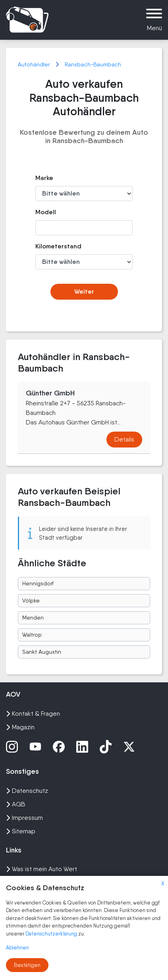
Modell (46, 212)
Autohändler (35, 64)
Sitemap (21, 831)
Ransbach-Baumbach (93, 64)
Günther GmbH (50, 393)
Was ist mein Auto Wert (42, 869)
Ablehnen (17, 948)
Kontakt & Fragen (33, 714)
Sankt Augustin (42, 652)
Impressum (24, 818)
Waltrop (32, 635)
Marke (44, 178)
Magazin (20, 727)
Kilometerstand (50, 246)
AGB (16, 804)
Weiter (84, 291)
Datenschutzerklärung (52, 934)
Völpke (31, 600)
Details (124, 439)
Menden (33, 618)
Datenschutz (27, 791)
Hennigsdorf (38, 583)
